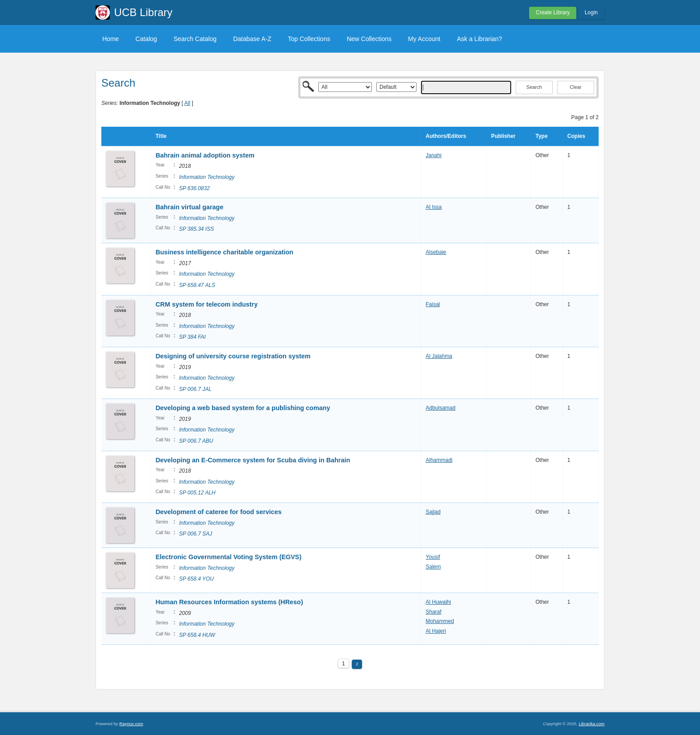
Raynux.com (131, 724)
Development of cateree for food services (218, 512)
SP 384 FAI (192, 337)
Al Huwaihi (439, 602)
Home (110, 39)
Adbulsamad (441, 408)
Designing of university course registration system (233, 356)
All (187, 103)
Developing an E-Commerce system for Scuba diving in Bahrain (253, 460)
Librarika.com (592, 724)
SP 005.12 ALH (197, 493)
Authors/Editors (446, 136)
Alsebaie (436, 252)
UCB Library (144, 12)
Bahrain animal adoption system (205, 155)
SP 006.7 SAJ (196, 534)
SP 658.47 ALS (197, 285)
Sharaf (434, 612)
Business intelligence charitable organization (225, 252)
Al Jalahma (439, 356)
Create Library (553, 12)
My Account (424, 39)
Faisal (433, 304)
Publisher (503, 136)
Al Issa (434, 207)
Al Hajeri (436, 631)
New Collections (369, 39)
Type (541, 136)
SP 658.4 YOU (196, 579)
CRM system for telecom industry (206, 304)
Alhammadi (439, 460)
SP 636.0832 (194, 188)
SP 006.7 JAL (195, 389)
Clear (575, 87)
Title (161, 136)
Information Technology (207, 177)
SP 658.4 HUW (197, 635)
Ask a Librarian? (479, 39)
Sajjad (433, 512)
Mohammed (440, 621)
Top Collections (309, 39)
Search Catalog (195, 39)
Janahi (434, 155)
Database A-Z (252, 39)
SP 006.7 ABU (196, 441)
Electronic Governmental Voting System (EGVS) (228, 557)
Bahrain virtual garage (189, 207)
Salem (433, 567)
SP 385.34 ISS (196, 229)
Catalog (146, 39)
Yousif (433, 557)
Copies (576, 136)
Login (591, 12)
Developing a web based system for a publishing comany (243, 408)
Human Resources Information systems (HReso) (229, 602)
